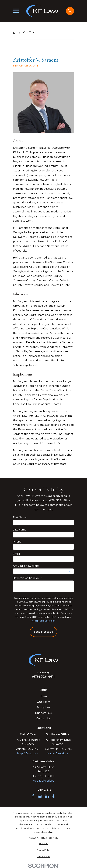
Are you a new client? (27, 566)
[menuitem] (43, 844)
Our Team (43, 702)
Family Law (43, 707)
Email (17, 554)
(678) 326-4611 (44, 677)
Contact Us (43, 718)
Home (43, 696)
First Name (20, 517)
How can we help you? (28, 578)
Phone (17, 542)
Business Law (43, 713)
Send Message (43, 632)
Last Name (20, 529)
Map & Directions (28, 753)
